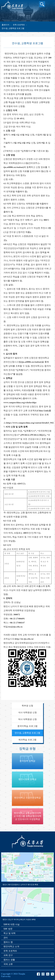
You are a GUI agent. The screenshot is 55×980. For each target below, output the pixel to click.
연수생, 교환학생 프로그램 (13, 28)
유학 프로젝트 (19, 25)
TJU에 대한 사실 (12, 924)
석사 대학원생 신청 (27, 712)
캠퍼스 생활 (9, 960)
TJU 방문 (8, 929)
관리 (6, 938)
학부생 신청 (27, 706)
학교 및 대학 (9, 933)
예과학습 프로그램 (27, 740)
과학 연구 (8, 955)
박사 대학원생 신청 (27, 719)
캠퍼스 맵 (8, 942)
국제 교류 (8, 964)
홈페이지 (6, 25)
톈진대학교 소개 (11, 946)
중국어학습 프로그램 (27, 726)
